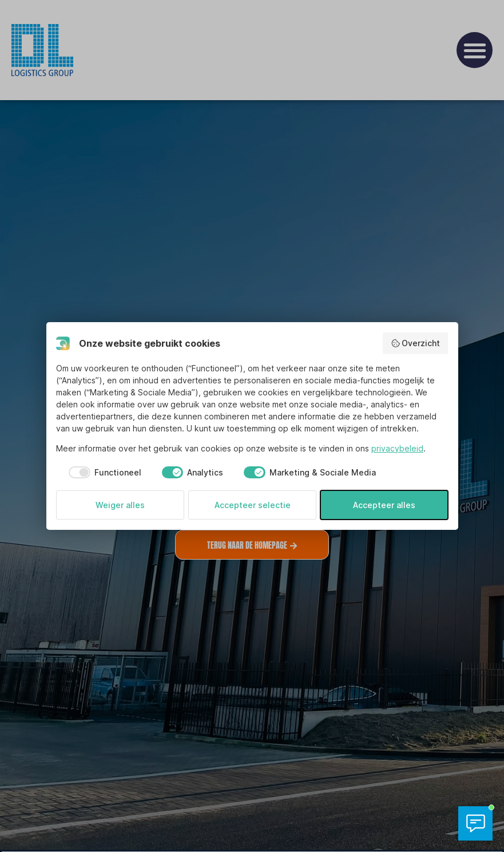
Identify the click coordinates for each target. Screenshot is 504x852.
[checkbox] (99, 473)
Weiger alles (120, 505)
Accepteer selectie (253, 505)
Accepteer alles (384, 505)
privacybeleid (397, 448)
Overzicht (416, 343)
